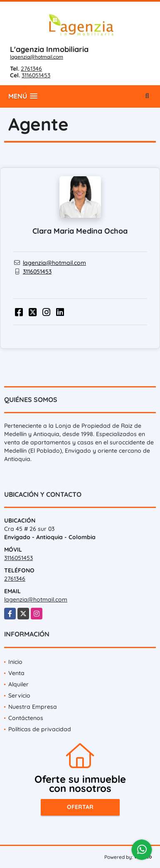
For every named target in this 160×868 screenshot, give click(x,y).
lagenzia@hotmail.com (37, 57)
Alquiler (18, 684)
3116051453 (36, 75)
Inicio (15, 662)
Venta (16, 673)
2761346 (31, 69)
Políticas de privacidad (40, 729)
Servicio (19, 695)
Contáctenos (26, 718)
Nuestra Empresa (33, 707)
